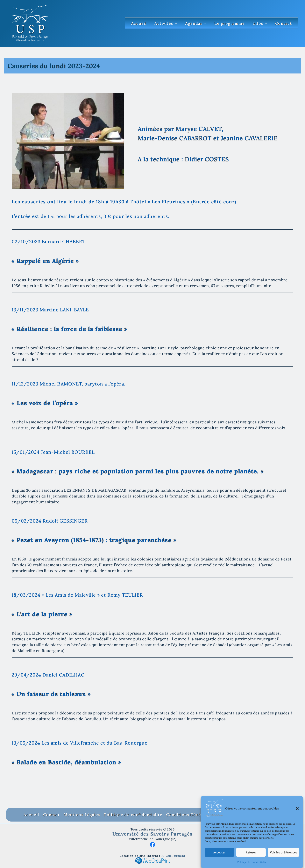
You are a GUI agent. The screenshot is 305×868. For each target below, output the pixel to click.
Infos (260, 23)
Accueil (139, 23)
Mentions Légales (82, 815)
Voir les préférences (283, 861)
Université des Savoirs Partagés (152, 834)
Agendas (196, 23)
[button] (297, 817)
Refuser (251, 861)
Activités (166, 23)
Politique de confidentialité (133, 815)
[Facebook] (152, 844)
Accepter (219, 861)
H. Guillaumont (174, 856)
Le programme (230, 23)
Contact (284, 23)
